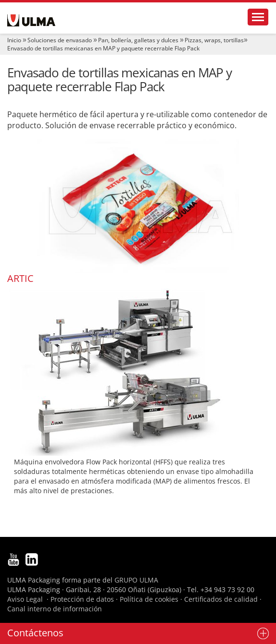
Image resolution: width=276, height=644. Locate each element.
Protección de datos (82, 599)
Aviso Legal (25, 599)
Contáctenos (35, 633)
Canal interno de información (55, 609)
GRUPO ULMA (136, 580)
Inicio (14, 40)
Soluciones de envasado (60, 40)
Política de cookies (149, 599)
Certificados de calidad (221, 599)
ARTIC (20, 278)
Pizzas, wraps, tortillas (214, 40)
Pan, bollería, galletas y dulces (138, 40)
